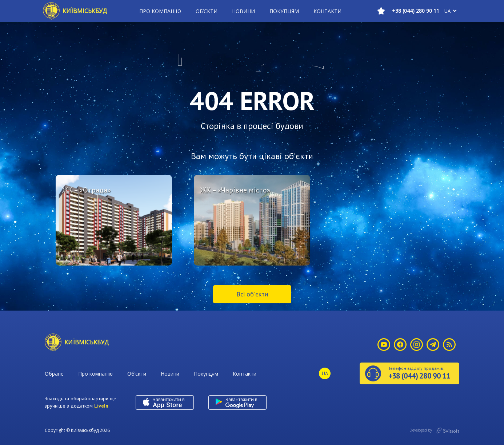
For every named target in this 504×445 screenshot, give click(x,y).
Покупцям (284, 11)
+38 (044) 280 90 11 (416, 11)
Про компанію (160, 11)
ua (447, 11)
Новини (243, 11)
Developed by (434, 430)
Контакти (327, 11)
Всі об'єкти (252, 294)
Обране (54, 374)
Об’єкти (207, 11)
